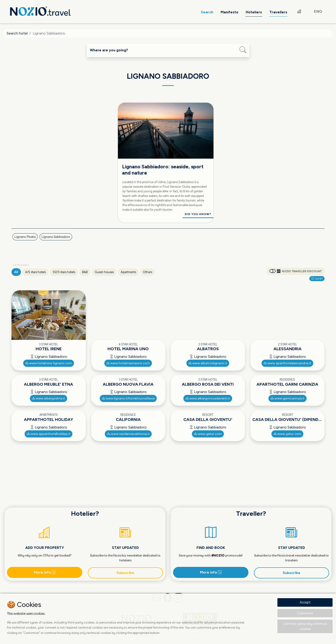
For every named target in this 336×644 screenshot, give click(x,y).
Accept (305, 602)
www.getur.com (208, 434)
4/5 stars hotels (35, 272)
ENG (318, 11)
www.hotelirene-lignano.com (49, 363)
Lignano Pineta (25, 237)
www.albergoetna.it (48, 398)
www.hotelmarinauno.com (128, 363)
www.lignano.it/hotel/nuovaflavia (128, 398)
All (16, 272)
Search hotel (17, 33)
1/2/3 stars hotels (64, 272)
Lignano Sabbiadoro (56, 237)
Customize (305, 613)
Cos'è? (317, 279)
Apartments (128, 272)
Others (148, 272)
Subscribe (125, 573)
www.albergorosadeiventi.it (208, 398)
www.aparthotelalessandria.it (287, 363)
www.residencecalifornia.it (128, 434)
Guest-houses (104, 272)
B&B (85, 272)
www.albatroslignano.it (208, 363)
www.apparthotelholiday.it (48, 434)
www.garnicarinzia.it (288, 398)
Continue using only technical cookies (305, 626)
